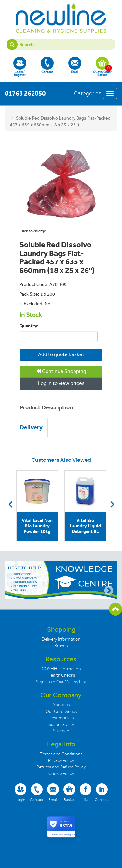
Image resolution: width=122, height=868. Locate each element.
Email (75, 65)
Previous (10, 504)
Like (86, 793)
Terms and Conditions (61, 754)
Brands (61, 646)
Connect (102, 793)
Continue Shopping (61, 371)
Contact (47, 65)
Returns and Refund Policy (61, 767)
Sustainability (61, 724)
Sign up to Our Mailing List (61, 682)
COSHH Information (61, 669)
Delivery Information (61, 639)
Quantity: (29, 326)
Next (112, 504)
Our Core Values (61, 711)
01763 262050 (25, 93)
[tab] (46, 408)
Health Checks (61, 675)
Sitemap (61, 731)
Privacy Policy (61, 761)
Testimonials (61, 718)
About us (61, 705)
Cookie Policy (61, 774)
